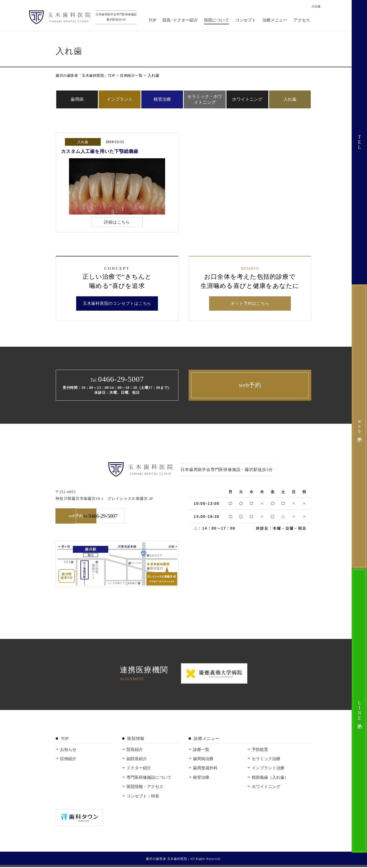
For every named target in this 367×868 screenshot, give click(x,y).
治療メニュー (276, 21)
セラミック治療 (266, 760)
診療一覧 (201, 750)
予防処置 (260, 750)
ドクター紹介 (139, 769)
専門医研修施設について (149, 778)
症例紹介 (68, 760)
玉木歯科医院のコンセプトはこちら (117, 304)
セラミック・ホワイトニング (205, 99)
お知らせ (68, 750)
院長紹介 (135, 750)
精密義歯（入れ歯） (270, 778)
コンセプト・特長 (143, 797)
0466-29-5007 (149, 517)
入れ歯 (290, 99)
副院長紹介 (137, 760)
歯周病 (77, 99)
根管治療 (162, 99)
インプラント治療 (268, 769)
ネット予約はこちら (250, 304)
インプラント (120, 99)
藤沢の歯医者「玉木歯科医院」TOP (87, 75)
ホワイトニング (247, 99)
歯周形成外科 (205, 769)
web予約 (250, 386)
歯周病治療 (203, 760)
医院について (218, 21)
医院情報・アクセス (145, 788)
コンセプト (247, 21)
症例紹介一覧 (136, 75)
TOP (153, 21)
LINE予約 (360, 711)
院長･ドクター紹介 (181, 21)
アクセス (303, 21)
